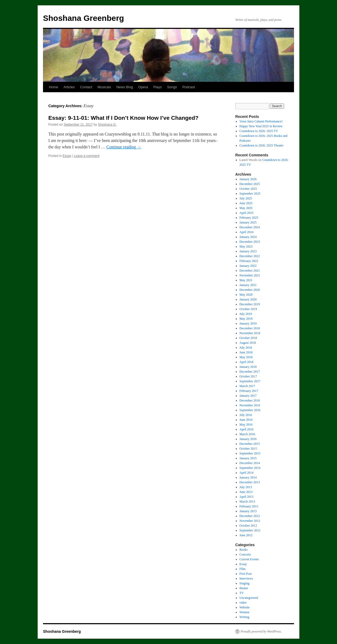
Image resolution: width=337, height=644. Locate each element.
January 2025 (248, 222)
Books (244, 550)
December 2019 (250, 304)
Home (54, 87)
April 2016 (246, 429)
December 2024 (250, 227)
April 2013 (246, 497)
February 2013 (249, 506)
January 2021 (248, 285)
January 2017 (248, 396)
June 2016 (246, 420)
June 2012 (246, 535)
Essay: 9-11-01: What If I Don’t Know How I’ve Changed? (123, 118)
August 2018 (248, 343)
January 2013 (248, 511)
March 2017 (247, 386)
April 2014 (246, 473)
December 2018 (250, 328)
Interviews (246, 579)
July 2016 (246, 415)
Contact (86, 87)
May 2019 (246, 319)
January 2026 (248, 179)
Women (244, 612)
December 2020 (250, 290)
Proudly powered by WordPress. (261, 631)
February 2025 (249, 218)
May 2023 (246, 246)
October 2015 (248, 449)
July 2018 (246, 348)
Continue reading (124, 147)
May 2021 (246, 280)
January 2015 (248, 458)
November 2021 (250, 275)
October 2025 (248, 189)
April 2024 (246, 232)
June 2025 (246, 203)
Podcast (189, 87)
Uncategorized (249, 598)
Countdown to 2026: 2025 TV (259, 131)
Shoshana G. (107, 125)
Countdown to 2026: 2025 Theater (262, 145)
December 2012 (250, 516)
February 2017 (249, 391)
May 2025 (246, 208)
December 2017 (250, 372)
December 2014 (250, 463)
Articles (69, 87)
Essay (67, 156)
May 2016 (246, 425)
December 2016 (250, 400)
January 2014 (248, 477)
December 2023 (250, 242)
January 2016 (248, 439)
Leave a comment (87, 156)
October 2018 (248, 338)
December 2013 (250, 482)
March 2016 (247, 434)
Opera (143, 87)
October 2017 (248, 376)
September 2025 (250, 194)
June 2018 (246, 352)
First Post (246, 574)
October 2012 (248, 526)
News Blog (125, 87)
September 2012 (250, 530)
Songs (172, 87)
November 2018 (250, 333)
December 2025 (250, 184)
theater (244, 588)
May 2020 (246, 295)
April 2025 (246, 213)
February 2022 (249, 261)
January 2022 (248, 266)
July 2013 (246, 487)
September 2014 (250, 468)
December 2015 (250, 444)
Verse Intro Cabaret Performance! (261, 121)
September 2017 (250, 381)
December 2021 (250, 271)
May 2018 (246, 357)
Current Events (249, 559)
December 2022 (250, 256)
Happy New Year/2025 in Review (261, 126)
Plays (158, 87)
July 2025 (246, 198)
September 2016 (250, 410)
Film (243, 569)
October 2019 (248, 309)
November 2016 (250, 405)
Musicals (104, 87)
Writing (244, 617)
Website (245, 607)
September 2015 (250, 453)
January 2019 (248, 323)
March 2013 (247, 502)
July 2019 (246, 314)
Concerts (245, 554)
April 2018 (246, 362)
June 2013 (246, 492)
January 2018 (248, 367)
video (243, 603)
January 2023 (248, 251)
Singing (244, 583)
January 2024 (248, 237)
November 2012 (250, 521)
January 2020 (248, 299)
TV (242, 593)
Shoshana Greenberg (83, 18)
